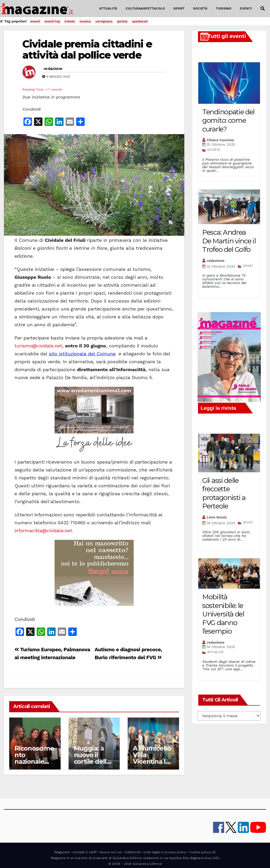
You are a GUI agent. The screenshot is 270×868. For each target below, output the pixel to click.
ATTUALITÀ (108, 8)
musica (85, 21)
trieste (70, 21)
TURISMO (224, 8)
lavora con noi (111, 852)
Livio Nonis (217, 517)
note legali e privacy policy (165, 852)
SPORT (179, 8)
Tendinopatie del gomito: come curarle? (228, 121)
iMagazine (62, 852)
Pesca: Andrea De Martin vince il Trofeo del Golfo (229, 241)
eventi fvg (52, 21)
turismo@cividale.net (38, 346)
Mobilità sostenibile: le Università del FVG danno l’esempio (223, 614)
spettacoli (140, 21)
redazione (53, 69)
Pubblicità (133, 852)
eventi (35, 21)
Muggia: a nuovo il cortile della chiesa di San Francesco (94, 761)
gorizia (122, 21)
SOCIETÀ (200, 8)
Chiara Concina (220, 140)
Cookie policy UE (202, 852)
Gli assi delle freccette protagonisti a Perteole (224, 493)
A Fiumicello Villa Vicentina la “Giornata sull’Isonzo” (152, 761)
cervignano (104, 21)
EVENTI (246, 8)
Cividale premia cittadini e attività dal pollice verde (87, 49)
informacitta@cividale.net (43, 530)
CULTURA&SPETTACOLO (145, 8)
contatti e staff (85, 852)
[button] (263, 9)
